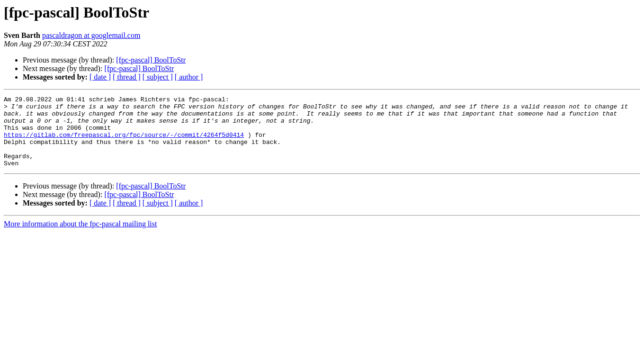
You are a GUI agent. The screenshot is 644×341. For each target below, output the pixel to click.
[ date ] (100, 77)
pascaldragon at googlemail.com (91, 35)
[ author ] (189, 77)
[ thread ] (127, 77)
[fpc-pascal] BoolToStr (151, 60)
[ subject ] (158, 77)
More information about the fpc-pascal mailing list (80, 238)
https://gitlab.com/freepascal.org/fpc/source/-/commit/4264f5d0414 (124, 143)
